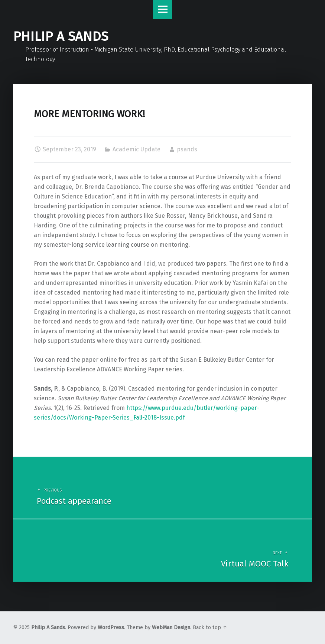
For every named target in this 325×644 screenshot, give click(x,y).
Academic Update (136, 149)
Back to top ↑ (210, 627)
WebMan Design (171, 627)
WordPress (111, 627)
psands (187, 149)
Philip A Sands (48, 627)
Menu (163, 10)
